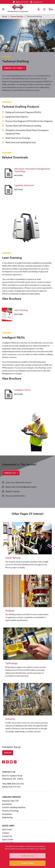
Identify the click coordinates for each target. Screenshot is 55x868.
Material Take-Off (10, 801)
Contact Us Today (13, 68)
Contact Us (36, 2)
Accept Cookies (28, 863)
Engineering (7, 817)
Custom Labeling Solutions (14, 807)
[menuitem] (39, 9)
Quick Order (8, 839)
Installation (7, 814)
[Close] (50, 849)
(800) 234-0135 (21, 2)
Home (5, 16)
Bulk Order (7, 829)
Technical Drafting (10, 811)
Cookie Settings (27, 856)
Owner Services (17, 16)
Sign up (8, 753)
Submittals (7, 804)
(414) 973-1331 (14, 787)
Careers (6, 833)
